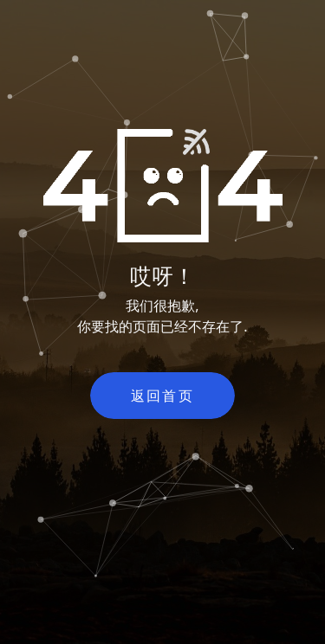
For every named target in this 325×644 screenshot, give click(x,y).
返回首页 (163, 396)
